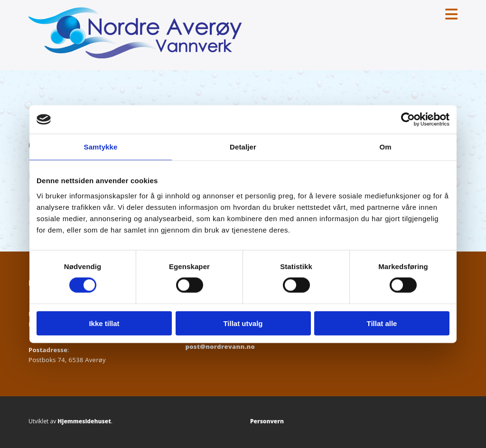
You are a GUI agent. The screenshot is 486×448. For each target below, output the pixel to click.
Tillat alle (382, 323)
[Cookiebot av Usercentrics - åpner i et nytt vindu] (408, 120)
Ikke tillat (104, 323)
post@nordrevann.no (220, 346)
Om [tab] (385, 147)
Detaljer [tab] (243, 147)
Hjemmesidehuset (84, 421)
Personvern (267, 421)
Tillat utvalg (243, 323)
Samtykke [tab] (101, 147)
